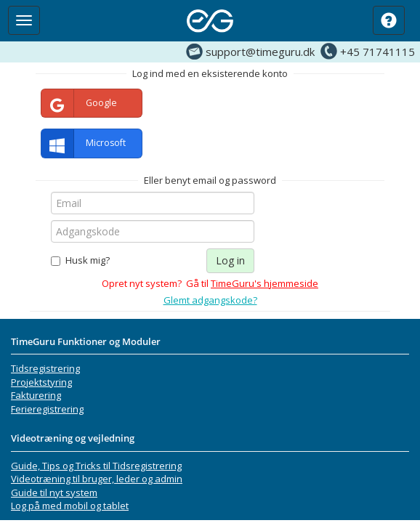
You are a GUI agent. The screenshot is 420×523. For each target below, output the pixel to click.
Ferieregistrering (47, 409)
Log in (230, 260)
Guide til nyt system (54, 492)
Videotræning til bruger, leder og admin (97, 479)
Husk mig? (80, 260)
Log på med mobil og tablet (70, 506)
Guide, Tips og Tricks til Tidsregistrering (96, 466)
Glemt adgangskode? (210, 300)
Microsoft (84, 143)
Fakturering (36, 395)
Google (79, 104)
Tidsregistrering (45, 368)
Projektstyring (41, 382)
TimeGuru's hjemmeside (264, 283)
